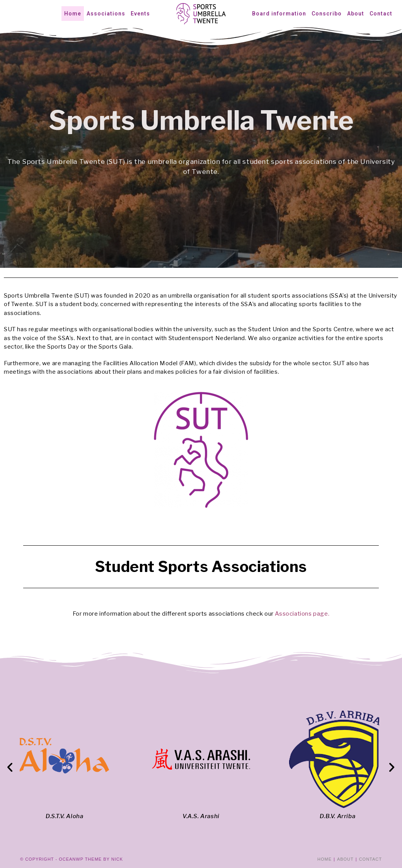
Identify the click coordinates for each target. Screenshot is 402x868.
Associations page (301, 614)
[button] (10, 767)
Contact (370, 859)
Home (324, 859)
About (345, 859)
